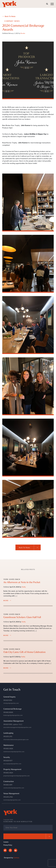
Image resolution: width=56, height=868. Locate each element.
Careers (6, 842)
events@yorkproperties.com (12, 800)
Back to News (30, 547)
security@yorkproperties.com (12, 764)
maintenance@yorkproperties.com (14, 752)
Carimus (16, 858)
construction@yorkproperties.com (14, 788)
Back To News (9, 16)
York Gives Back (12, 579)
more (7, 600)
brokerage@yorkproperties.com (13, 715)
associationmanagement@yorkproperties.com (17, 727)
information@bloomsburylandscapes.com (16, 740)
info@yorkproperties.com (11, 703)
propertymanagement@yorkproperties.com (17, 776)
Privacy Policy (8, 845)
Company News (12, 21)
